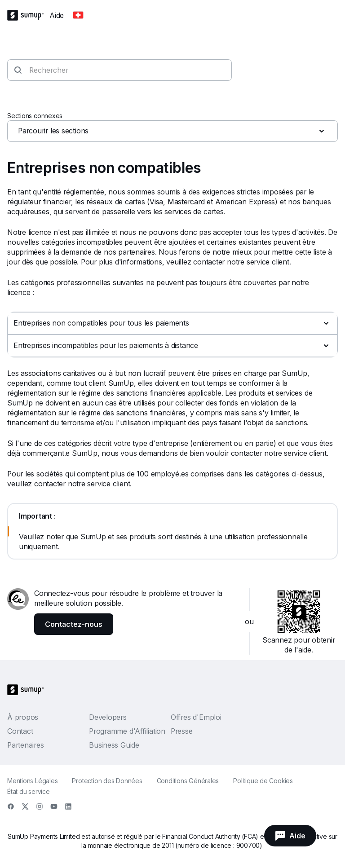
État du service (29, 791)
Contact (20, 731)
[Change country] (78, 15)
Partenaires (26, 745)
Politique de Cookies (263, 781)
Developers (108, 717)
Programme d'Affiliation (127, 731)
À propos (23, 717)
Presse (182, 731)
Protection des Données (107, 781)
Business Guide (114, 745)
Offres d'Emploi (196, 717)
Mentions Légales (32, 781)
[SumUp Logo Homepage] (28, 15)
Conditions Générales (188, 781)
